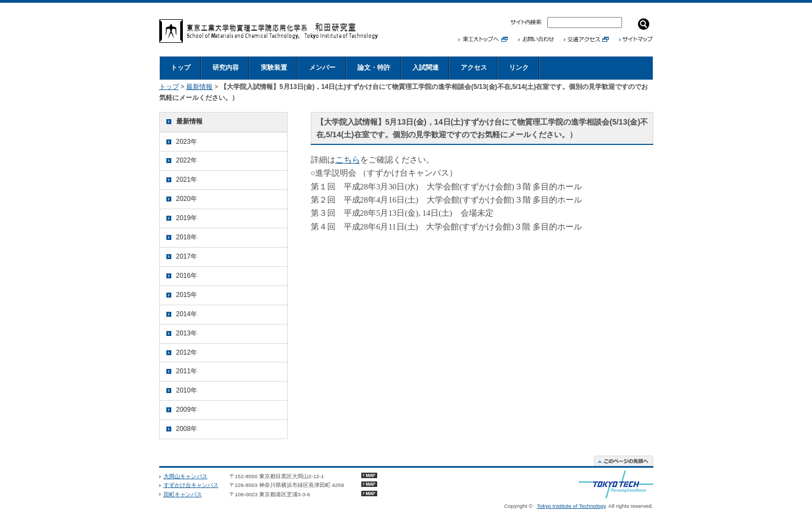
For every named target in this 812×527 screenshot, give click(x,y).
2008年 (187, 429)
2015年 (187, 295)
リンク (519, 68)
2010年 (187, 390)
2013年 (187, 333)
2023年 (187, 142)
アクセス (474, 68)
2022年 (187, 160)
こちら (348, 160)
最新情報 (199, 87)
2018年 (187, 237)
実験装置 (274, 68)
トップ (181, 68)
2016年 (187, 276)
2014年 (187, 314)
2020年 (187, 199)
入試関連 (425, 68)
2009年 (187, 410)
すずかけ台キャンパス (191, 485)
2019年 (187, 218)
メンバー (322, 68)
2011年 (187, 371)
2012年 (187, 352)
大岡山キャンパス (186, 476)
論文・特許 (374, 68)
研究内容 (226, 68)
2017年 (187, 256)
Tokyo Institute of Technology (571, 506)
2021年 (187, 180)
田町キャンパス (183, 494)
